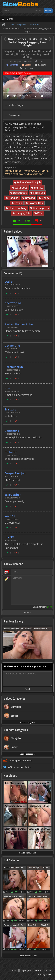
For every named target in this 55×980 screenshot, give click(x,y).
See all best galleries (28, 956)
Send (28, 689)
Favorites (14, 65)
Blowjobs (17, 61)
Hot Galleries (12, 860)
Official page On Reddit (20, 761)
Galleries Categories (16, 730)
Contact (13, 970)
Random (42, 65)
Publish (28, 613)
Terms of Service (43, 970)
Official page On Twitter (20, 767)
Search (48, 11)
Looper (28, 65)
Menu (10, 19)
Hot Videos (10, 776)
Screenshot (28, 68)
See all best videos (28, 853)
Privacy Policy (45, 975)
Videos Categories (15, 699)
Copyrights (26, 970)
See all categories (28, 722)
